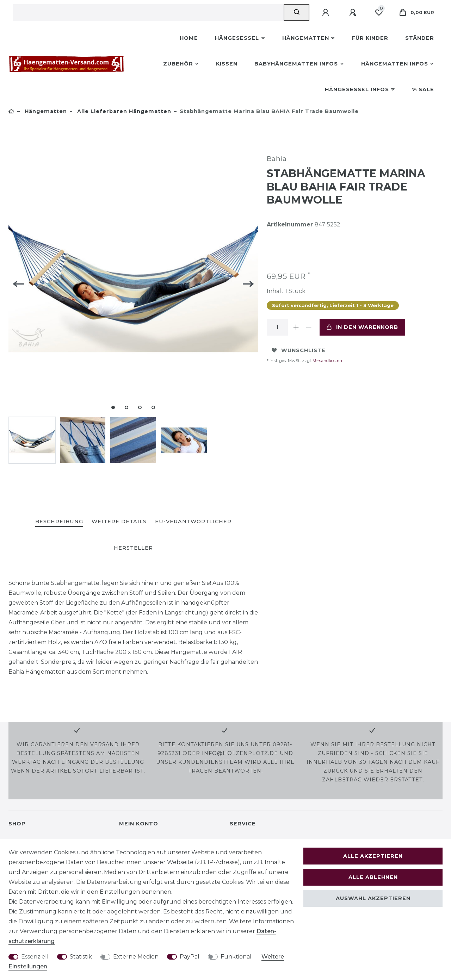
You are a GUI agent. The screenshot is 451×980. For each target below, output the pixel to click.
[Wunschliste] (379, 13)
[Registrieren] (354, 13)
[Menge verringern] (309, 327)
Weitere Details (119, 522)
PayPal (190, 957)
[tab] (59, 522)
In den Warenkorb (362, 327)
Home (189, 38)
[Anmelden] (327, 13)
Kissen (227, 64)
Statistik (81, 957)
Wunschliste (299, 350)
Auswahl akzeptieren (373, 898)
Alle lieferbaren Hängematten (123, 111)
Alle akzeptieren (373, 856)
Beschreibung (59, 522)
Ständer (420, 38)
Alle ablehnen (373, 877)
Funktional (236, 957)
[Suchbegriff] (148, 13)
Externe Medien (136, 957)
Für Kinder (370, 38)
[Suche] (296, 13)
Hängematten (306, 38)
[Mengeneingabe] (277, 327)
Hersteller (133, 548)
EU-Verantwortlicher (193, 522)
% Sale (423, 89)
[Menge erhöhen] (296, 327)
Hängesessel (237, 38)
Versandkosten (327, 360)
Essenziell (35, 957)
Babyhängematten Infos (296, 64)
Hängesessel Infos (357, 89)
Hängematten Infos (395, 64)
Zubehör (178, 64)
